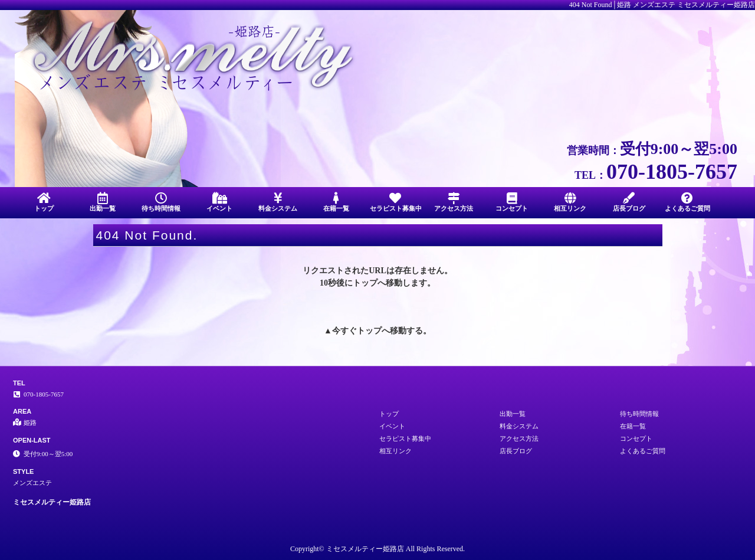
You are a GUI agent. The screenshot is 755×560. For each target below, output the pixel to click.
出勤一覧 (102, 202)
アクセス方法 (453, 202)
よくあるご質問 (687, 202)
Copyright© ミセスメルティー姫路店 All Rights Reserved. (377, 549)
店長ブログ (629, 202)
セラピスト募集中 (396, 202)
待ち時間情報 (161, 202)
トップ (44, 202)
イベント (219, 202)
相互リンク (570, 202)
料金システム (278, 202)
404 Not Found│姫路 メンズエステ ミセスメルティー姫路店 (662, 5)
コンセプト (512, 202)
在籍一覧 (337, 202)
